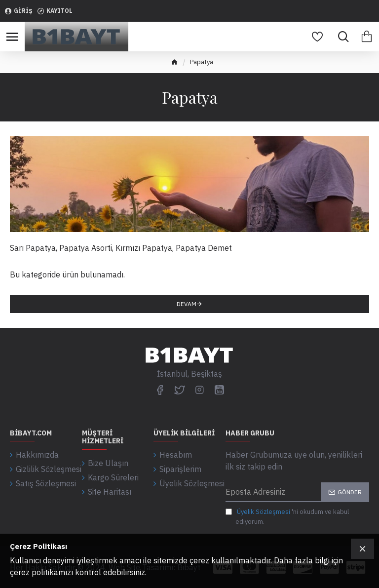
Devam (187, 304)
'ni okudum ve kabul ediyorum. (287, 516)
